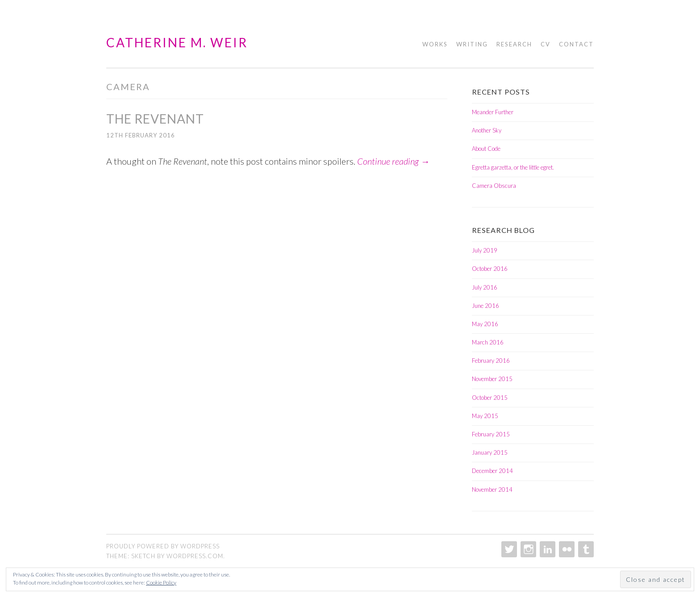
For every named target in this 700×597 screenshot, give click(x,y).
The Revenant (155, 119)
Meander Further (493, 112)
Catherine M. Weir (177, 42)
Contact (576, 44)
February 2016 (491, 361)
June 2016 (485, 306)
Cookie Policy (161, 582)
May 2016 (485, 324)
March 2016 (488, 342)
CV (546, 44)
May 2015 (485, 416)
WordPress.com (195, 556)
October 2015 (490, 398)
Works (435, 44)
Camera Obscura (494, 186)
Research (514, 44)
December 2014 (492, 471)
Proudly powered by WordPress (163, 546)
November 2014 (492, 489)
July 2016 (485, 287)
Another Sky (487, 130)
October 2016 (490, 269)
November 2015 (492, 379)
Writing (472, 44)
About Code (486, 149)
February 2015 (491, 434)
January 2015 (490, 452)
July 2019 (485, 250)
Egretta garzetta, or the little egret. (513, 167)
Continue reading (393, 161)
